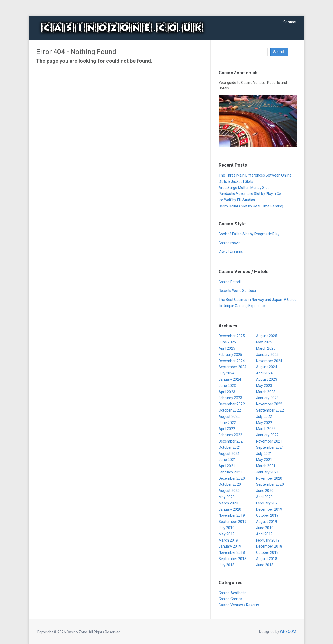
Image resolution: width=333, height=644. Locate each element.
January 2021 (267, 472)
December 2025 (232, 336)
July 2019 (226, 528)
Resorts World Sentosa (237, 291)
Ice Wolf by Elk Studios (237, 200)
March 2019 (228, 540)
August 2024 (267, 367)
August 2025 (267, 336)
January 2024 (230, 379)
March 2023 (266, 392)
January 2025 (267, 355)
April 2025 (227, 348)
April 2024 (264, 373)
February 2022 (230, 435)
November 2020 (269, 478)
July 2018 (226, 565)
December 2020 (232, 478)
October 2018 (267, 552)
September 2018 (232, 559)
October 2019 (267, 515)
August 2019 (267, 522)
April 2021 (227, 466)
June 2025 (227, 342)
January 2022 (267, 435)
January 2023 (267, 398)
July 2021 (264, 454)
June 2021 (227, 460)
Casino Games (230, 599)
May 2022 (264, 423)
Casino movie (230, 243)
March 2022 (266, 429)
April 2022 (227, 429)
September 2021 (270, 447)
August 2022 (229, 417)
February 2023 (230, 398)
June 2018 (265, 565)
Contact (290, 22)
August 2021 (229, 454)
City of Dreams (231, 251)
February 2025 (230, 355)
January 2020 (230, 509)
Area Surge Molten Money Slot (244, 188)
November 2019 (232, 515)
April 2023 (227, 392)
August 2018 (267, 559)
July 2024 (226, 373)
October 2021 (230, 447)
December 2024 (232, 361)
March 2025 (266, 348)
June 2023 (227, 386)
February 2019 (268, 540)
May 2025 (264, 342)
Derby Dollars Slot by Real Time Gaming (251, 206)
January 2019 (230, 546)
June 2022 (227, 423)
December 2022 (232, 404)
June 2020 (265, 491)
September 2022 (270, 410)
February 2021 (230, 472)
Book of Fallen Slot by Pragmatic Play (249, 234)
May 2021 (264, 460)
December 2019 (269, 509)
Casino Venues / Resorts (239, 605)
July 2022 (264, 417)
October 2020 (230, 484)
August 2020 (229, 491)
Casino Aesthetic (232, 593)
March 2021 (266, 466)
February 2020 (268, 503)
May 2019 (227, 534)
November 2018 (232, 552)
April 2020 (264, 497)
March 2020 (228, 503)
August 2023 (267, 379)
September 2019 (232, 522)
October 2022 (230, 410)
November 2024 (269, 361)
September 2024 (232, 367)
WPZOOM (288, 632)
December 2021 (232, 441)
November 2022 (269, 404)
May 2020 (227, 497)
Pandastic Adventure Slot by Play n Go (250, 194)
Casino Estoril (230, 282)
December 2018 (269, 546)
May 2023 (264, 386)
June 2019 (265, 528)
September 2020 (270, 484)
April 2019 (264, 534)
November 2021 (269, 441)
